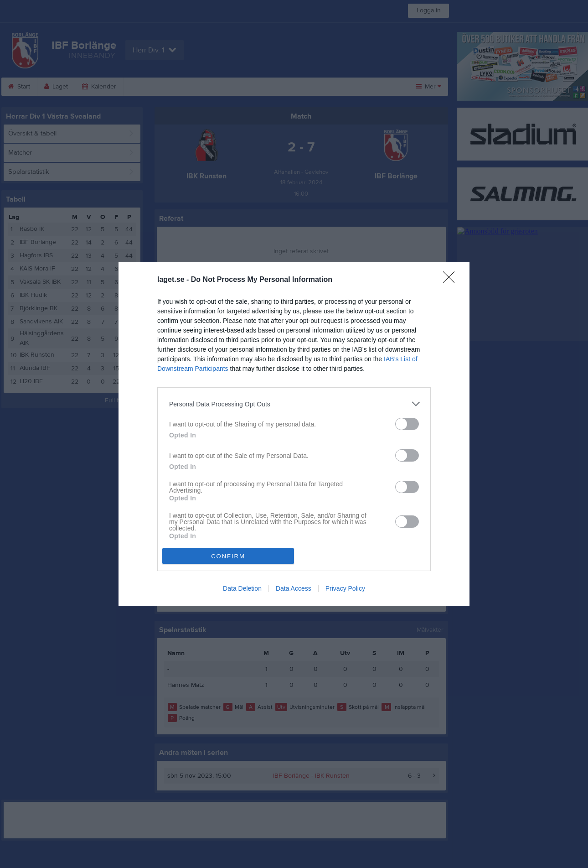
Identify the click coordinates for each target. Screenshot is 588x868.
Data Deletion (242, 588)
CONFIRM (228, 556)
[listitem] (294, 404)
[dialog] (294, 434)
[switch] (407, 424)
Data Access (294, 588)
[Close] (452, 280)
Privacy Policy (345, 588)
